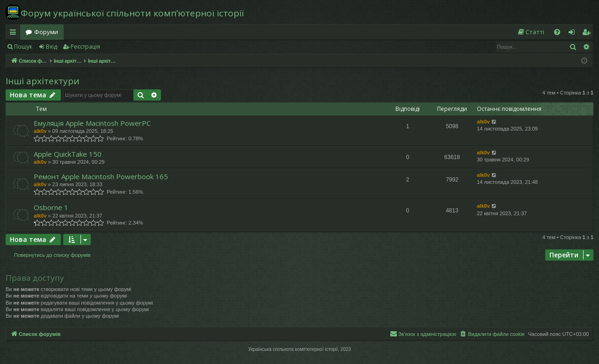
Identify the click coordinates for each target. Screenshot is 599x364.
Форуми (46, 32)
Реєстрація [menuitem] (588, 34)
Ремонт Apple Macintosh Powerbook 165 (101, 176)
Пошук (23, 47)
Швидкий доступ (15, 34)
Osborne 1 (51, 207)
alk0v (40, 131)
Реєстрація (85, 47)
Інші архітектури (43, 81)
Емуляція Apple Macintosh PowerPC (92, 123)
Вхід (51, 47)
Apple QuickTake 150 (68, 154)
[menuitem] (531, 32)
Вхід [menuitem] (575, 34)
